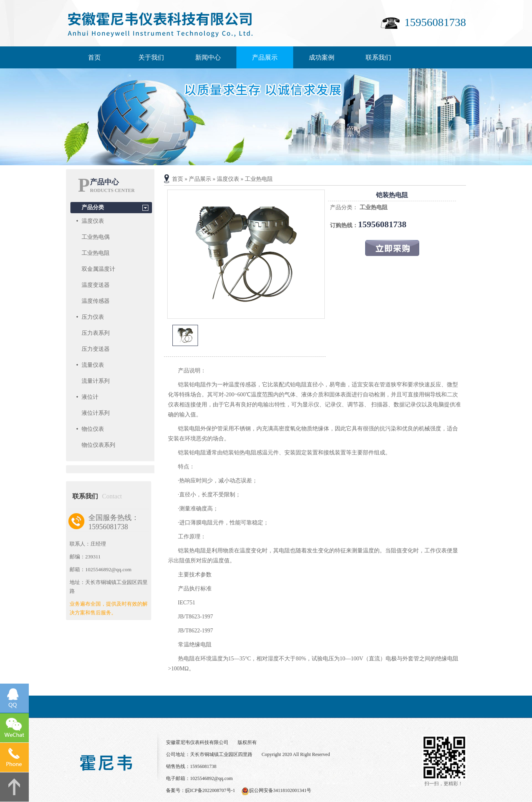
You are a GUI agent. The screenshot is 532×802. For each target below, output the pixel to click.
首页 (94, 57)
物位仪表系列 (98, 445)
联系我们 (378, 57)
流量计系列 (96, 381)
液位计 (90, 397)
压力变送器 (96, 349)
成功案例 (322, 57)
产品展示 (265, 57)
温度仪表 (93, 221)
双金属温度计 (98, 269)
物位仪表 (93, 429)
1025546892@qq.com (211, 778)
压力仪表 (93, 317)
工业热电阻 (96, 253)
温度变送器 (96, 285)
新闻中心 (208, 57)
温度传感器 (96, 301)
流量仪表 (93, 365)
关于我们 (151, 57)
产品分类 (93, 207)
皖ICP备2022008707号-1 (210, 790)
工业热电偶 (96, 237)
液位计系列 (96, 413)
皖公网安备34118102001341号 (280, 790)
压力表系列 (96, 333)
